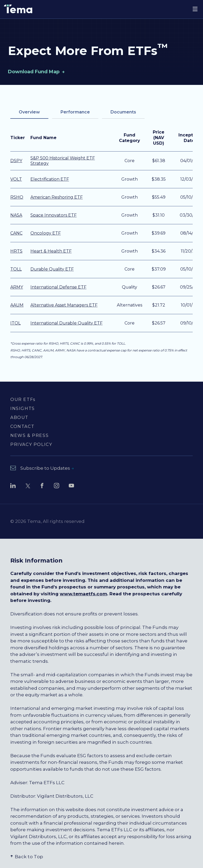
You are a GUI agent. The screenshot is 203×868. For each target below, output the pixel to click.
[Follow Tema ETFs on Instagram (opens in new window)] (57, 487)
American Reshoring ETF (57, 197)
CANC (16, 233)
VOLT (16, 179)
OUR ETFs (23, 399)
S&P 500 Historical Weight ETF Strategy (63, 161)
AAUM (17, 305)
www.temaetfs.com (83, 594)
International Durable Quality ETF (66, 323)
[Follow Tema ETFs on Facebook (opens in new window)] (42, 487)
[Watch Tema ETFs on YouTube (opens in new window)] (71, 487)
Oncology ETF (46, 233)
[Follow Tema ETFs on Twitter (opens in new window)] (27, 487)
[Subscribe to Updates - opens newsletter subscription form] (42, 468)
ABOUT (19, 417)
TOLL (16, 269)
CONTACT (22, 426)
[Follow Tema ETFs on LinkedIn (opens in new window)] (13, 487)
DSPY (16, 161)
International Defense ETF (58, 287)
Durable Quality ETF (52, 269)
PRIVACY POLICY (31, 444)
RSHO (17, 197)
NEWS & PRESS (29, 435)
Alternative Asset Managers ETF (64, 305)
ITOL (15, 323)
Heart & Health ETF (51, 251)
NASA (16, 215)
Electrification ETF (50, 179)
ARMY (17, 287)
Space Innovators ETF (54, 215)
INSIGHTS (23, 408)
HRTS (16, 251)
